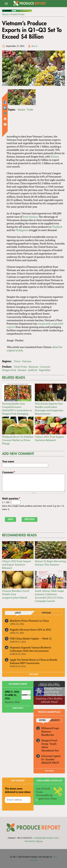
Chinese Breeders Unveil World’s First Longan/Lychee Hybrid (16, 594)
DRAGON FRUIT (50, 763)
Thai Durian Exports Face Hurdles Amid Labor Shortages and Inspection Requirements (49, 409)
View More (49, 771)
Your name (8, 461)
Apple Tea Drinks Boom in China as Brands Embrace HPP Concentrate (34, 661)
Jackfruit (33, 370)
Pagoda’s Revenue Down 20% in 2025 (31, 630)
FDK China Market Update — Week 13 (31, 638)
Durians (22, 370)
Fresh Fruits (18, 14)
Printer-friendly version (5, 119)
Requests (55, 720)
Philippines (22, 230)
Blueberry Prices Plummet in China (29, 621)
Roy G (34, 46)
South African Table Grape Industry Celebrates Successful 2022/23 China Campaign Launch (49, 596)
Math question (11, 498)
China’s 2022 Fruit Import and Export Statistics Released (17, 564)
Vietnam (27, 361)
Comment (9, 472)
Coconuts (45, 367)
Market (22, 110)
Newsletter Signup (34, 841)
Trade (30, 110)
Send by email (5, 124)
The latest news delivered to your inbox (18, 790)
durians (55, 156)
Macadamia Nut (50, 750)
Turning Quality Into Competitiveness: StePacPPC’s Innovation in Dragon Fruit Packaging (17, 409)
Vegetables (45, 370)
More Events (18, 708)
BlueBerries (48, 735)
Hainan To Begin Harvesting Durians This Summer (50, 563)
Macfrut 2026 (12, 702)
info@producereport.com (46, 838)
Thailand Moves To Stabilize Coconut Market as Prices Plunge (18, 440)
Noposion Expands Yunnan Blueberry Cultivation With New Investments (31, 649)
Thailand (57, 227)
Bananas (33, 367)
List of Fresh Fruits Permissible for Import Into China (46, 794)
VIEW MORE (33, 674)
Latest (18, 613)
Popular (46, 613)
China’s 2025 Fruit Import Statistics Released (49, 438)
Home (5, 14)
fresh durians (30, 217)
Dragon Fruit (9, 370)
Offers (42, 720)
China (17, 361)
